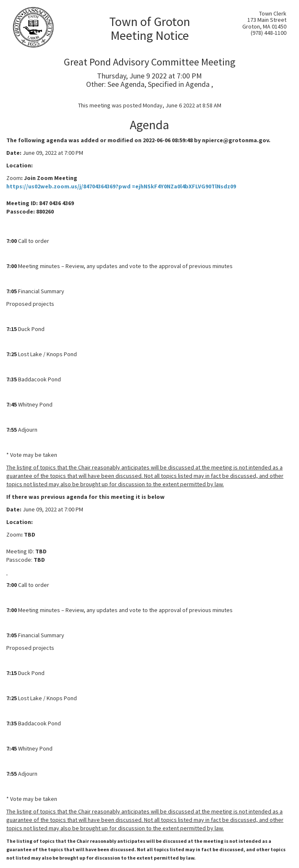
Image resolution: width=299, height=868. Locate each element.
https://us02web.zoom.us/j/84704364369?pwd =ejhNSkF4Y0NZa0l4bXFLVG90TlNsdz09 (121, 186)
